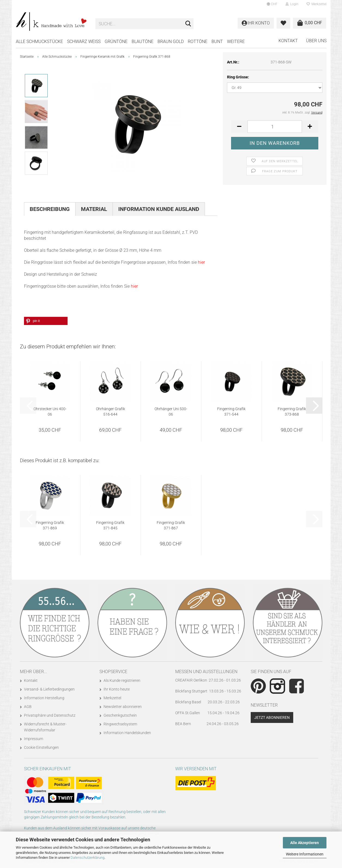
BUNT (217, 42)
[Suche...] (188, 24)
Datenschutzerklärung (87, 858)
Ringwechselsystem (120, 724)
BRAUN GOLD (171, 42)
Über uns (316, 41)
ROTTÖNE (198, 42)
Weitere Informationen (305, 854)
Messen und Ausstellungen (206, 672)
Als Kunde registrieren (122, 680)
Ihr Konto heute (117, 689)
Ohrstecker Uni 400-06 (50, 412)
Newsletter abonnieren (123, 707)
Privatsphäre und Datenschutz (50, 715)
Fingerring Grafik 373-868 (292, 412)
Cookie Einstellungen (41, 747)
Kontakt (288, 41)
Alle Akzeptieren (305, 843)
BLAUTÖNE (143, 42)
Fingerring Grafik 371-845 (110, 525)
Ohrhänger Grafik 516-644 (111, 412)
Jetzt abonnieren (272, 717)
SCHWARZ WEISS (84, 42)
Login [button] (292, 4)
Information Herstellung (44, 698)
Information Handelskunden (127, 733)
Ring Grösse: (238, 77)
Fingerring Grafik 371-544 (231, 412)
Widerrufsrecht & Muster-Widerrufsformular (45, 727)
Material (94, 209)
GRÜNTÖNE (116, 42)
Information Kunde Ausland (159, 209)
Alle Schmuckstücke (39, 42)
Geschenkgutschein (120, 715)
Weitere (236, 42)
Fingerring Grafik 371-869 (50, 525)
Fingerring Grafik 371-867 (171, 525)
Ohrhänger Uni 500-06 (171, 412)
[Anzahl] (275, 127)
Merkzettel (317, 4)
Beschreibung (50, 209)
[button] (272, 4)
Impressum (34, 739)
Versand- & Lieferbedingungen (49, 689)
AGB (28, 707)
